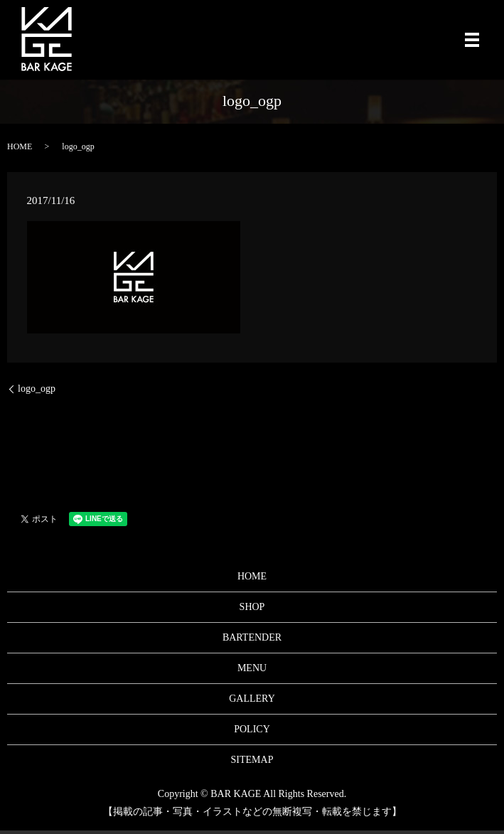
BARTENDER (252, 637)
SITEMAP (252, 760)
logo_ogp (37, 389)
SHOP (252, 607)
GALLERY (252, 699)
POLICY (252, 729)
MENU (252, 668)
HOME (20, 146)
